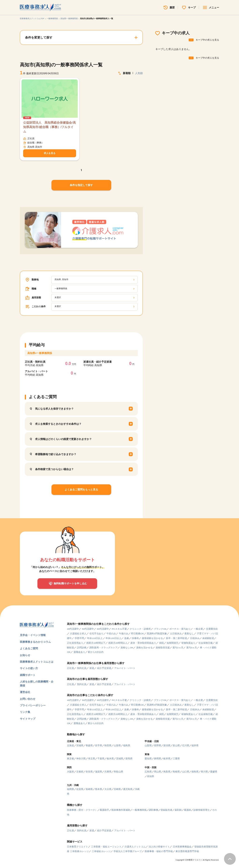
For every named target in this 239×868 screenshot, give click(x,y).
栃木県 (110, 759)
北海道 (70, 745)
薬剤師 (178, 810)
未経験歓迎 (208, 638)
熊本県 (99, 789)
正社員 (70, 668)
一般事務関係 (52, 19)
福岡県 (70, 789)
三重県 (176, 759)
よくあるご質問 (29, 648)
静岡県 (158, 759)
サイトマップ (28, 719)
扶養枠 (135, 638)
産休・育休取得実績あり (143, 643)
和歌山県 (118, 772)
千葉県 (101, 759)
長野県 (158, 745)
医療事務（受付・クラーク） (82, 810)
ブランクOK (160, 629)
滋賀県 (99, 772)
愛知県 (148, 759)
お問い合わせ (28, 699)
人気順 (139, 73)
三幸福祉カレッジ (101, 851)
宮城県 (80, 745)
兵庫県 (108, 772)
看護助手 (104, 810)
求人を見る (50, 153)
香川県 (204, 772)
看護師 (188, 810)
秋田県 (108, 745)
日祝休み (195, 638)
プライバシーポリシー (33, 705)
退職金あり (79, 652)
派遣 (92, 668)
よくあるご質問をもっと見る (81, 489)
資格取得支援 (163, 648)
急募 (127, 638)
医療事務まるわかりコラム (35, 642)
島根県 (176, 772)
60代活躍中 (103, 629)
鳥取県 (167, 772)
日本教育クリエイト (77, 847)
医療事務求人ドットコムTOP (32, 19)
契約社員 (82, 668)
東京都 (70, 759)
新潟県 (167, 745)
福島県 (127, 745)
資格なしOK (127, 648)
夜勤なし (189, 634)
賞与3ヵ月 (192, 648)
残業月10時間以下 (96, 643)
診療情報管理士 (202, 810)
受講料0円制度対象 (157, 634)
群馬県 (129, 759)
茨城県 (120, 759)
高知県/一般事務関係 (69, 19)
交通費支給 (212, 629)
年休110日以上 (95, 638)
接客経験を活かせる (152, 638)
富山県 (176, 745)
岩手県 (99, 745)
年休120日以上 (113, 638)
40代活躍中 (73, 629)
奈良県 (89, 772)
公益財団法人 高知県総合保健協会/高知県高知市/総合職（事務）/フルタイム (50, 127)
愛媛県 (214, 772)
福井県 (195, 745)
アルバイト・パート (125, 668)
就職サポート (28, 675)
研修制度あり (188, 643)
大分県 (108, 789)
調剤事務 (154, 810)
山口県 (186, 772)
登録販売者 (166, 810)
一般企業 (198, 629)
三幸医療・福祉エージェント (106, 847)
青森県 (89, 745)
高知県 (151, 776)
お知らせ (25, 655)
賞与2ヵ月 (178, 648)
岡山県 (158, 772)
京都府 (80, 772)
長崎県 (89, 789)
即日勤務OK (137, 634)
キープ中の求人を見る (207, 40)
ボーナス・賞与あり (180, 629)
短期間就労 (173, 643)
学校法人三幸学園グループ (128, 851)
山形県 (117, 745)
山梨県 (148, 745)
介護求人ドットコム (135, 847)
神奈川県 (81, 759)
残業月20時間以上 (118, 643)
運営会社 (25, 692)
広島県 (148, 772)
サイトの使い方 (29, 668)
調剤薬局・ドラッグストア (103, 648)
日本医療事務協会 (182, 847)
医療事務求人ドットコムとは (37, 662)
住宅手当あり (96, 634)
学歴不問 (79, 638)
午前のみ (111, 634)
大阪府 (70, 772)
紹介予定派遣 (104, 668)
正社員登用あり (75, 643)
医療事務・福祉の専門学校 (159, 851)
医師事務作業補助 (121, 810)
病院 (162, 643)
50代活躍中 (88, 629)
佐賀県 (80, 789)
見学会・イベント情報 (33, 635)
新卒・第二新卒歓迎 (176, 638)
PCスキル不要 (119, 629)
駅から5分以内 (96, 652)
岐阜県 (167, 759)
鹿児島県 (128, 789)
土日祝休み (176, 634)
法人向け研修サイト (159, 847)
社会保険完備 (206, 643)
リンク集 (25, 712)
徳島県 (195, 772)
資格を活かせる (144, 648)
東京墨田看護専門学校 (187, 851)
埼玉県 (92, 759)
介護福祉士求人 (78, 634)
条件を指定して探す (81, 185)
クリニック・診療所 (140, 629)
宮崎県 (117, 789)
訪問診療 (82, 648)
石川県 (186, 745)
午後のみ (124, 634)
